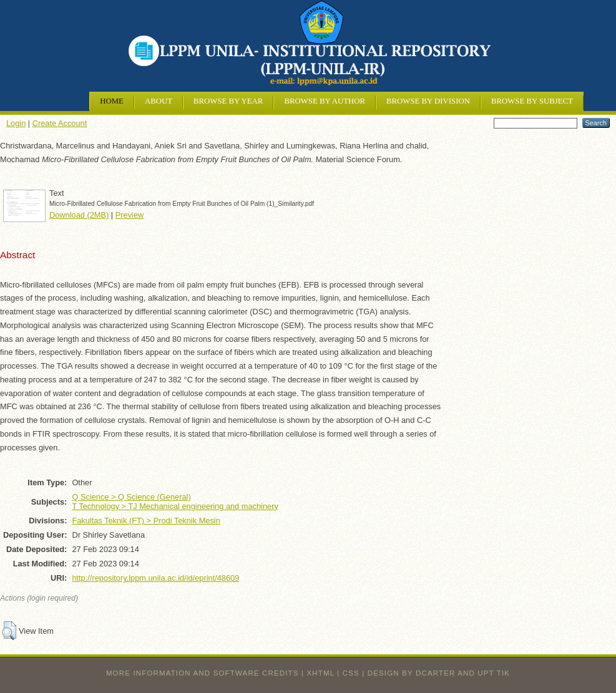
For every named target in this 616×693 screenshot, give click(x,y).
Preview (130, 215)
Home (112, 101)
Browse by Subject (532, 101)
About (159, 101)
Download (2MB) (79, 215)
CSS (351, 673)
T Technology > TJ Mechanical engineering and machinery (175, 506)
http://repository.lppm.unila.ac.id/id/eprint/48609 (155, 578)
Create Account (60, 123)
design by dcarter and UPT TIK (439, 673)
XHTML (321, 673)
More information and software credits (203, 673)
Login (16, 123)
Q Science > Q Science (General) (131, 497)
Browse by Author (325, 101)
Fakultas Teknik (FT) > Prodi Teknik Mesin (146, 521)
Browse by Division (428, 101)
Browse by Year (228, 101)
